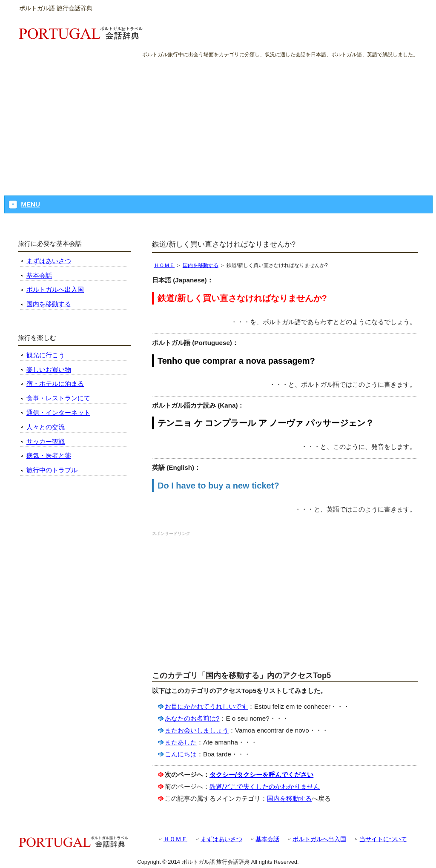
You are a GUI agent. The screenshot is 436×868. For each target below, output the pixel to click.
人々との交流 (46, 427)
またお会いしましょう (197, 730)
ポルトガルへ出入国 (55, 289)
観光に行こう (46, 355)
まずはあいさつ (49, 261)
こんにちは (181, 754)
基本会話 (39, 275)
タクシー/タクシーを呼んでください (261, 775)
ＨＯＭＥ (164, 265)
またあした (181, 742)
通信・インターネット (58, 412)
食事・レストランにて (58, 398)
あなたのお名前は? (192, 718)
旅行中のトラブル (52, 470)
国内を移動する (201, 265)
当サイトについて (383, 839)
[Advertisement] (218, 123)
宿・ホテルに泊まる (55, 384)
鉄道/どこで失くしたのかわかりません (265, 786)
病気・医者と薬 (49, 456)
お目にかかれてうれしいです (206, 706)
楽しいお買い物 (49, 369)
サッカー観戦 (46, 441)
